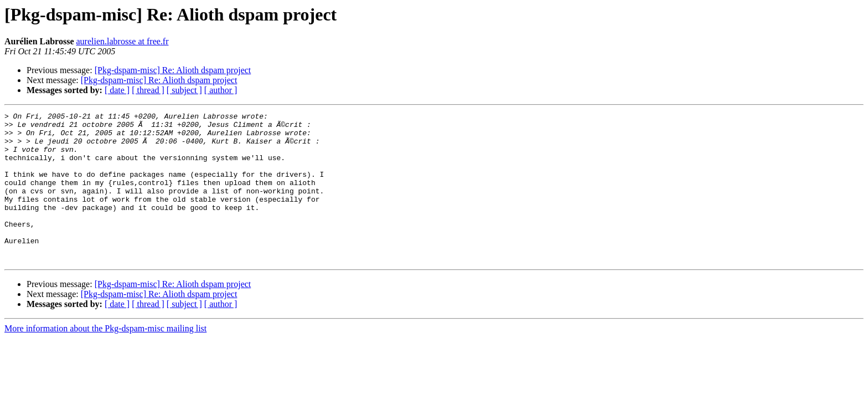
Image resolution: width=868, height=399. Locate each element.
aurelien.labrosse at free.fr (122, 41)
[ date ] (117, 90)
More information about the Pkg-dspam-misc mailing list (105, 358)
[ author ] (221, 90)
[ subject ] (184, 90)
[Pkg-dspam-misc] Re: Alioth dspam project (173, 70)
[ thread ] (148, 90)
